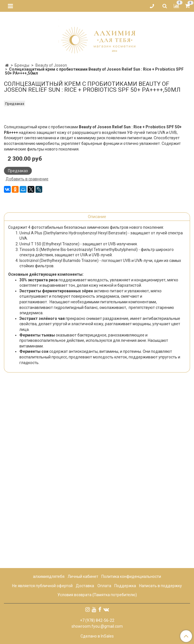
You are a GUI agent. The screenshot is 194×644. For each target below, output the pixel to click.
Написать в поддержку (160, 586)
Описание (97, 396)
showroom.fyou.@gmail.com (97, 626)
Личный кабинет (83, 576)
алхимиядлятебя (49, 576)
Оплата (104, 586)
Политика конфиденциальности (131, 576)
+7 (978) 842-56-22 (97, 620)
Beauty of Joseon (51, 65)
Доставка (85, 586)
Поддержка (125, 586)
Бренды (22, 65)
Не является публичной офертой (42, 586)
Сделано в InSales (97, 636)
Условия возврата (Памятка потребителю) (97, 595)
